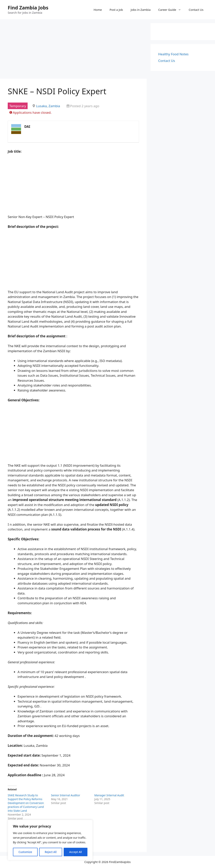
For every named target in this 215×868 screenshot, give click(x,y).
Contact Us (196, 10)
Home (98, 10)
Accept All (76, 852)
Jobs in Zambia (141, 10)
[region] (50, 840)
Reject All (51, 852)
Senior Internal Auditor (66, 795)
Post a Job (116, 10)
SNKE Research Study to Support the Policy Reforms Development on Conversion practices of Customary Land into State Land (26, 803)
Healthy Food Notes (173, 54)
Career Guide (172, 10)
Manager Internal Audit (109, 795)
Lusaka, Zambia (48, 106)
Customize (25, 852)
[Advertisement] (73, 50)
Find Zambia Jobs (28, 8)
